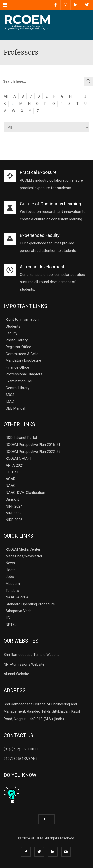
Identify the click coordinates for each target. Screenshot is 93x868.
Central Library (17, 388)
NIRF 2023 (14, 513)
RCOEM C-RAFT (19, 458)
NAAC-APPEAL (18, 597)
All (6, 96)
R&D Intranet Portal (21, 438)
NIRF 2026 (14, 520)
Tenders (12, 590)
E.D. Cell (12, 472)
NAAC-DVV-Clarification (25, 492)
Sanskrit (12, 499)
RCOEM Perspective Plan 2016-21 (33, 445)
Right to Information (22, 319)
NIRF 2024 (14, 506)
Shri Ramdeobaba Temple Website (32, 655)
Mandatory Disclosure (23, 360)
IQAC (10, 401)
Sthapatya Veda (19, 611)
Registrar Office (18, 347)
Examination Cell (19, 381)
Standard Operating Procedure (30, 604)
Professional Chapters (24, 374)
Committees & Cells (22, 354)
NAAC (11, 486)
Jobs (10, 577)
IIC (8, 618)
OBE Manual (15, 408)
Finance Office (17, 367)
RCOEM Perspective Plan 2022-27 (33, 451)
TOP (46, 819)
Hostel (11, 570)
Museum (13, 584)
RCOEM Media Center (23, 549)
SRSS (10, 395)
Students (13, 326)
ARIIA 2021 (15, 465)
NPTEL (11, 625)
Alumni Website (16, 674)
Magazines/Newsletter (24, 556)
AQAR (11, 479)
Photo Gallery (17, 340)
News (10, 563)
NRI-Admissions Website (24, 664)
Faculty (12, 333)
